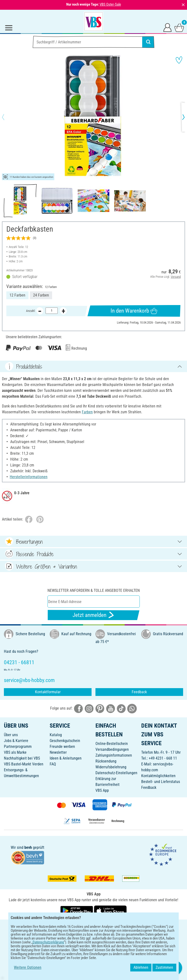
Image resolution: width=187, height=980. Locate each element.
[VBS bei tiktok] (121, 708)
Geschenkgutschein (65, 741)
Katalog (56, 735)
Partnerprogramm (18, 747)
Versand (176, 277)
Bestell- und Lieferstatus (161, 782)
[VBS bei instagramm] (89, 708)
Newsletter (58, 752)
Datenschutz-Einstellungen (116, 773)
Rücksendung (106, 761)
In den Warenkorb (134, 311)
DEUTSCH (93, 926)
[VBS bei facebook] (78, 708)
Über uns (11, 735)
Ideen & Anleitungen (66, 758)
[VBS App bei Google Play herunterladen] (77, 911)
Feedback (139, 692)
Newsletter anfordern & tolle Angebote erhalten (94, 590)
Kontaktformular (48, 692)
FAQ (53, 764)
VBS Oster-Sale (110, 4)
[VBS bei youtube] (111, 708)
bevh (28, 847)
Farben (87, 412)
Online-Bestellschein (112, 744)
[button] (7, 117)
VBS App (102, 790)
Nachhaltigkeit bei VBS (22, 758)
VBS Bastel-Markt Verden (24, 764)
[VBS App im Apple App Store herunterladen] (110, 911)
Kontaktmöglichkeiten (158, 776)
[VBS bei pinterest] (100, 708)
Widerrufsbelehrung (111, 767)
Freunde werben (62, 747)
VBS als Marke (15, 752)
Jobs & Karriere (16, 741)
